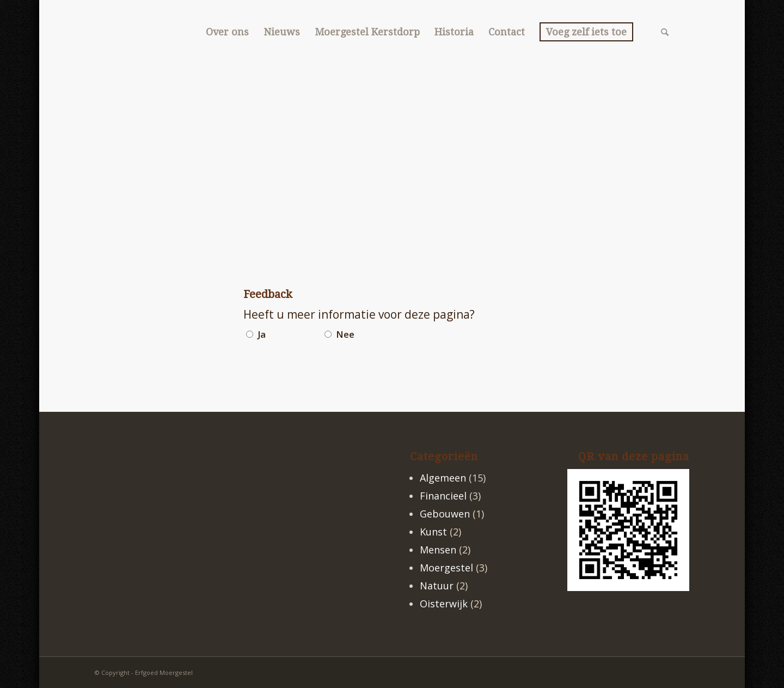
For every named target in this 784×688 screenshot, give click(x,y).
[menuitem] (227, 32)
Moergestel (446, 568)
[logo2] (95, 32)
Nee (345, 334)
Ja (262, 334)
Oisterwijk (444, 604)
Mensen (438, 550)
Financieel (443, 496)
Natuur (437, 586)
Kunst (433, 532)
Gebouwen (445, 514)
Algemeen (443, 478)
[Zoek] (665, 32)
